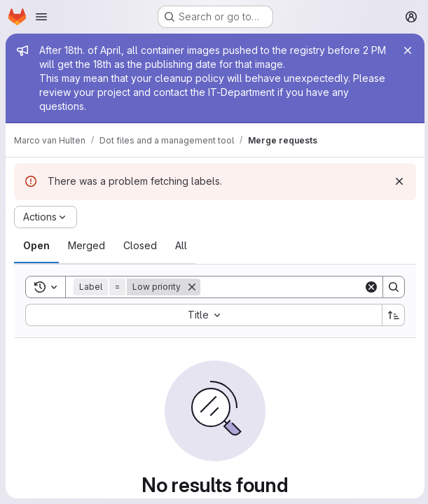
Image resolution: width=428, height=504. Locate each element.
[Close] (406, 50)
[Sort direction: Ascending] (392, 315)
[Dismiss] (397, 181)
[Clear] (369, 287)
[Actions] (46, 217)
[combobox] (202, 315)
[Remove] (192, 287)
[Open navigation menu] (41, 17)
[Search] (287, 287)
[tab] (36, 246)
